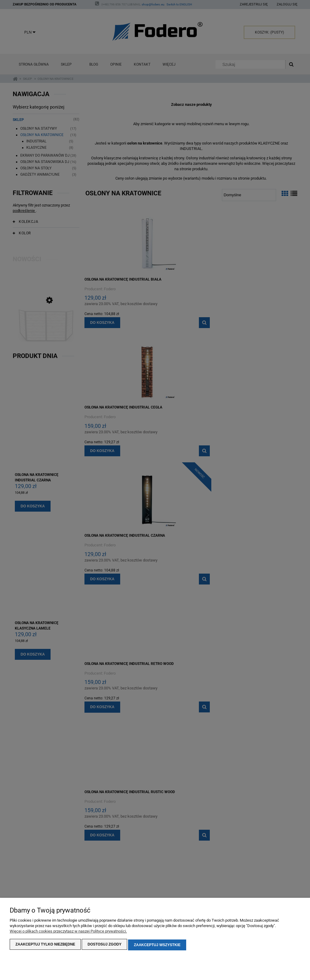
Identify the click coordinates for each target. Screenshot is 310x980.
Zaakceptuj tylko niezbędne (45, 946)
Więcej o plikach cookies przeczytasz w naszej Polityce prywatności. (68, 932)
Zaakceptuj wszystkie (157, 946)
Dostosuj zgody (104, 946)
